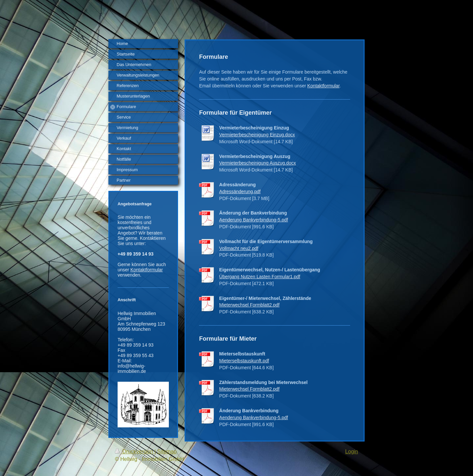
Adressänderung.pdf (240, 192)
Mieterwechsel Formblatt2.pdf (249, 305)
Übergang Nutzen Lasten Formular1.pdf (260, 277)
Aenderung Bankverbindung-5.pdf (253, 220)
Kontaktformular (147, 270)
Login (352, 452)
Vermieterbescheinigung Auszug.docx (257, 163)
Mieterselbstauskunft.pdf (244, 361)
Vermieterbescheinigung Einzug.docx (257, 135)
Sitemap (167, 452)
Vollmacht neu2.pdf (239, 248)
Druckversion (135, 452)
